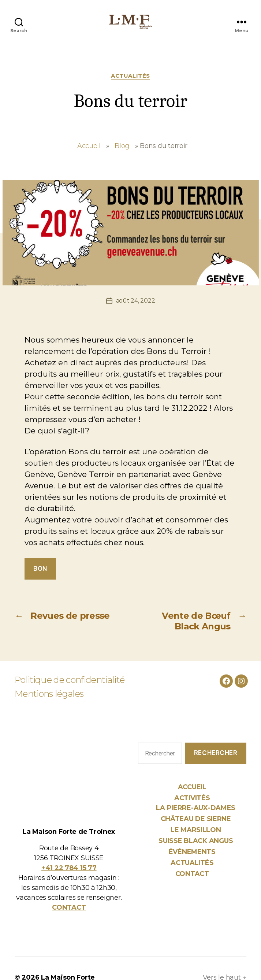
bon (40, 569)
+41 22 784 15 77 (69, 868)
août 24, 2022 (136, 301)
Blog (122, 146)
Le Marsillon (196, 830)
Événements (192, 852)
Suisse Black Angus (196, 841)
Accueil (89, 146)
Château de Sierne (196, 819)
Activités (192, 798)
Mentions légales (49, 694)
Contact (192, 874)
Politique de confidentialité (70, 680)
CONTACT (69, 907)
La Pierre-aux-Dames (196, 808)
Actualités (130, 76)
